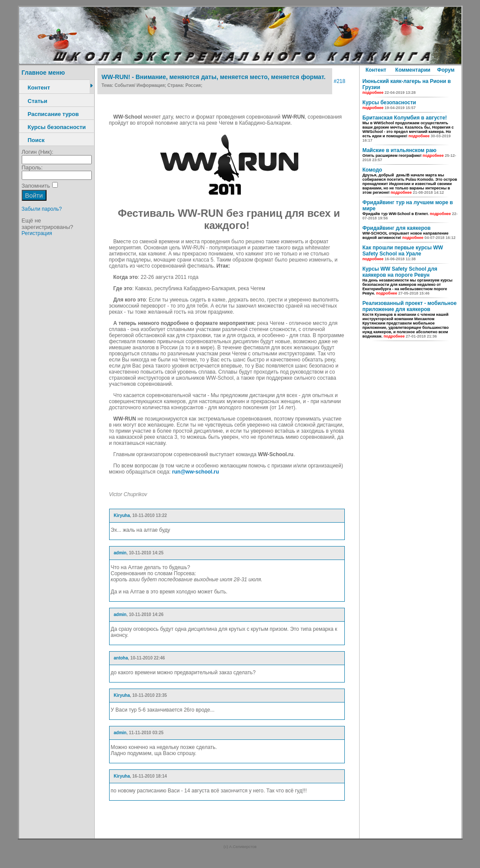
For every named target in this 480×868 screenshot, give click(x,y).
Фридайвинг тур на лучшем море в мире (410, 210)
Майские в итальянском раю (410, 155)
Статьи (38, 101)
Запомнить (36, 186)
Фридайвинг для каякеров (409, 232)
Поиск (36, 140)
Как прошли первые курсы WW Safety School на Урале (403, 253)
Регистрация (37, 233)
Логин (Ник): (38, 152)
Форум (446, 70)
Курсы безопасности (57, 127)
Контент (39, 88)
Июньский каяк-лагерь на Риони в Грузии (407, 86)
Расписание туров (53, 114)
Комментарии (413, 70)
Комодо (410, 181)
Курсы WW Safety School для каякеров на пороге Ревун (408, 281)
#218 (340, 81)
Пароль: (32, 167)
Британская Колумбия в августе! (408, 129)
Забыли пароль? (42, 209)
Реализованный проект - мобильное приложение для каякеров (410, 319)
